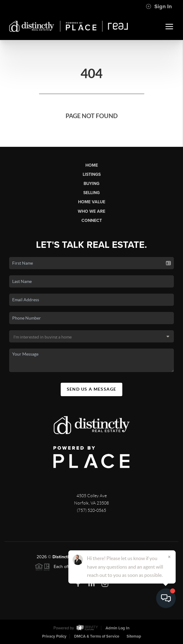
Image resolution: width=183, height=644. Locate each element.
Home (92, 165)
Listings (92, 174)
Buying (91, 184)
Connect (92, 221)
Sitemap (134, 636)
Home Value (92, 202)
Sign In (159, 6)
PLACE (140, 560)
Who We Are (91, 211)
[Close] (169, 585)
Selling (91, 193)
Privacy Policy (54, 636)
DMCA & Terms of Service (97, 636)
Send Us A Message (92, 392)
